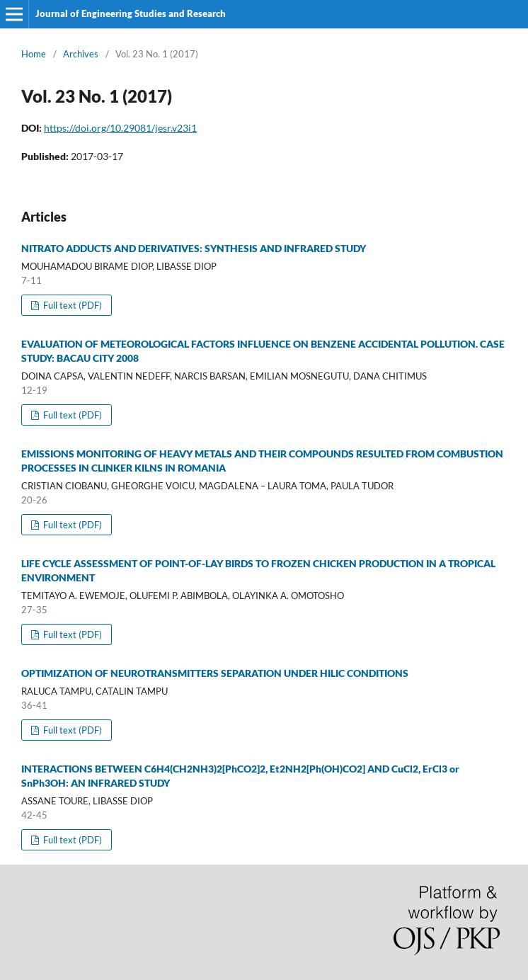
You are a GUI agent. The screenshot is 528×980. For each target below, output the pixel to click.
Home (34, 54)
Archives (81, 54)
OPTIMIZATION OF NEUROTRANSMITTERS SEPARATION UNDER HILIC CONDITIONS (215, 673)
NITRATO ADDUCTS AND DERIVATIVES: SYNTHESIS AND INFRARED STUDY (194, 248)
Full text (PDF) (71, 305)
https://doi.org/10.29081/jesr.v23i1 (120, 128)
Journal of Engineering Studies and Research (131, 13)
